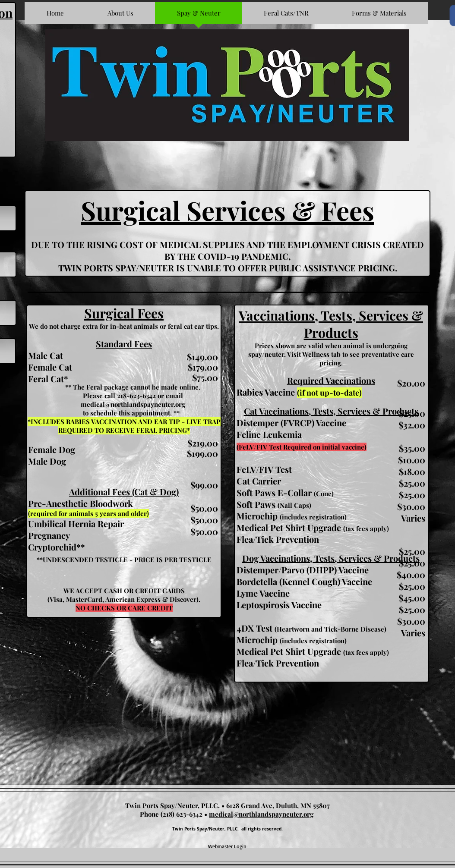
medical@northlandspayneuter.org (133, 404)
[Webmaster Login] (227, 846)
